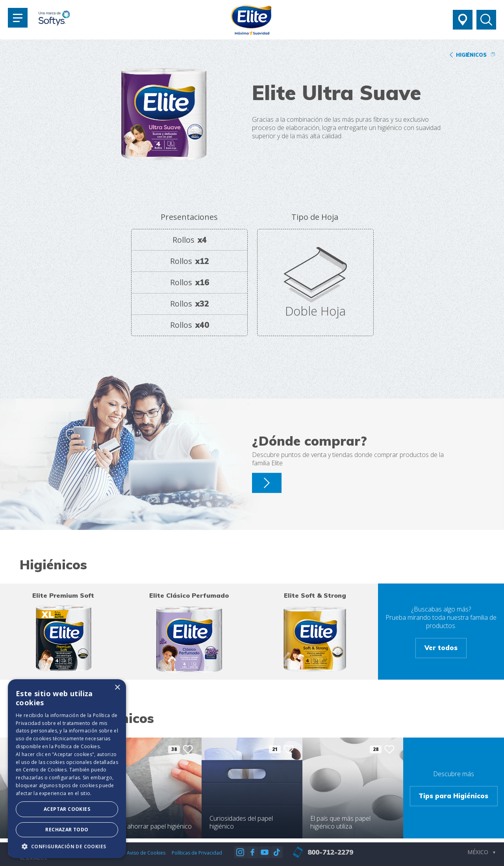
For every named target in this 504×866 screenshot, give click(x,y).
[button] (67, 846)
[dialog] (67, 769)
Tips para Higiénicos (453, 796)
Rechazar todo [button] (67, 830)
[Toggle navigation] (18, 18)
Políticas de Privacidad (197, 853)
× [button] (117, 688)
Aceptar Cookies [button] (67, 809)
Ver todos (441, 648)
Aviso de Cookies (146, 853)
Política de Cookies (77, 746)
